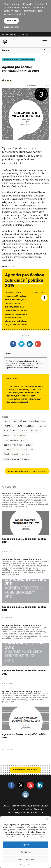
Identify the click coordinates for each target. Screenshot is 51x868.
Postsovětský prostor (16, 431)
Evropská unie (26, 426)
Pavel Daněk (22, 396)
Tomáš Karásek (27, 387)
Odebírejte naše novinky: (25, 770)
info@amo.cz (37, 809)
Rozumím (11, 21)
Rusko (36, 431)
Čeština (6, 50)
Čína (30, 445)
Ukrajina (20, 435)
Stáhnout (44, 298)
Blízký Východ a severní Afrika (30, 421)
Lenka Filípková (27, 393)
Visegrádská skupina (14, 440)
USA (7, 435)
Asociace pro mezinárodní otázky (16, 34)
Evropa (9, 426)
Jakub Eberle (13, 387)
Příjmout (26, 845)
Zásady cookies (26, 865)
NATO (42, 426)
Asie (7, 421)
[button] (47, 819)
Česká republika (13, 445)
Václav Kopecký (26, 399)
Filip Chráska (22, 390)
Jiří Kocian (13, 393)
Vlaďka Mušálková (20, 402)
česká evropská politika (16, 454)
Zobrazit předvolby (26, 859)
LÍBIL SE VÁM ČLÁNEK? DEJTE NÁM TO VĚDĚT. (27, 471)
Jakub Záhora (36, 390)
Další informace (12, 27)
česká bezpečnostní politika (18, 450)
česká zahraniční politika (17, 459)
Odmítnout (25, 852)
